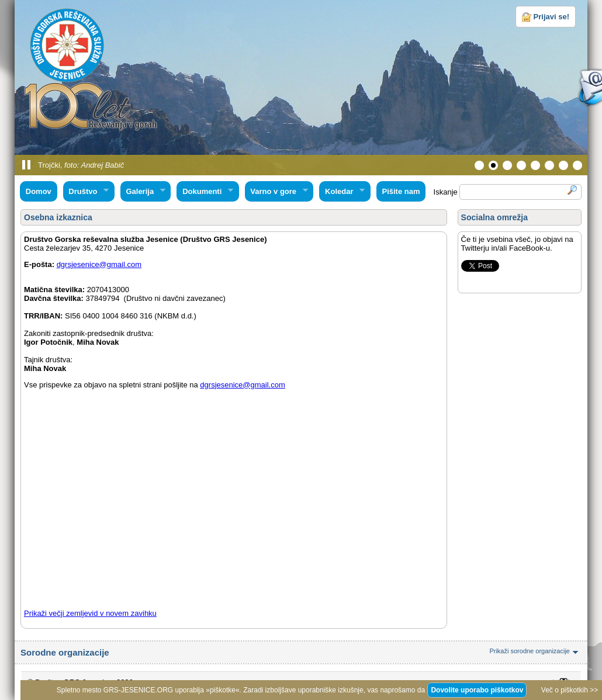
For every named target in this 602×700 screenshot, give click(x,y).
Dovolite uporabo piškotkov (477, 690)
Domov (39, 191)
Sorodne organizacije (301, 652)
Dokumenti (205, 192)
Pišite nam (401, 191)
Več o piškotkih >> (570, 690)
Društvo (86, 192)
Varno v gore (276, 192)
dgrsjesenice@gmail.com (99, 264)
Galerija (143, 192)
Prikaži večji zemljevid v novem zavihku (90, 613)
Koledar (342, 192)
